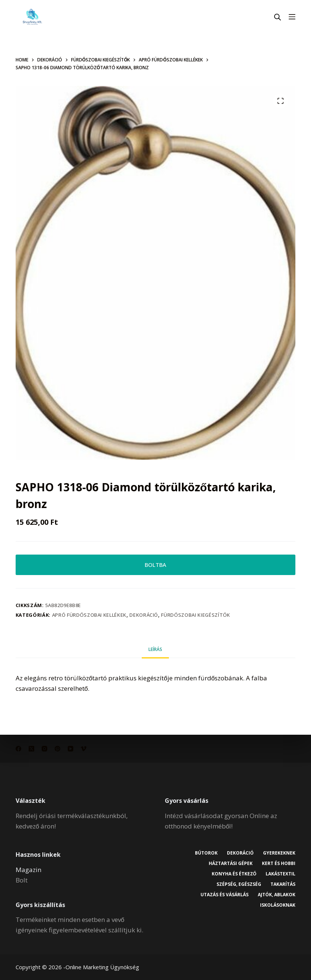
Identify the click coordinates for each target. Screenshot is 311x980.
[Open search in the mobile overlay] (278, 17)
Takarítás (283, 884)
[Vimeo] (84, 749)
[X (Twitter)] (31, 749)
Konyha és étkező (234, 874)
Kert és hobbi (279, 864)
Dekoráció (144, 615)
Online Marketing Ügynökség (102, 967)
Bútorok (206, 853)
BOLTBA (155, 565)
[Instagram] (44, 749)
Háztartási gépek (231, 864)
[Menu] (292, 17)
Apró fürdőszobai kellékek (89, 615)
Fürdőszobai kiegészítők (195, 615)
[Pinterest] (57, 749)
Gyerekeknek (279, 853)
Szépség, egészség (239, 884)
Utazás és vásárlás (225, 895)
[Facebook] (18, 749)
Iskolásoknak (278, 905)
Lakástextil (280, 874)
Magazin (28, 870)
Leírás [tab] (155, 649)
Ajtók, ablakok (277, 895)
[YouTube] (70, 749)
